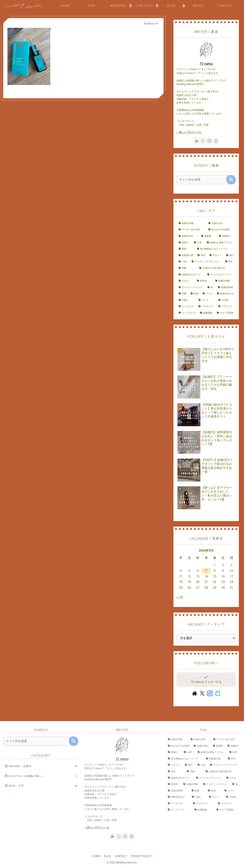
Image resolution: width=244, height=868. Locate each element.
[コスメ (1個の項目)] (206, 300)
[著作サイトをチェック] (197, 141)
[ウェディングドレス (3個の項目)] (191, 287)
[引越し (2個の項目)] (186, 300)
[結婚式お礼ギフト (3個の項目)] (191, 275)
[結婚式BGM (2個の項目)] (226, 287)
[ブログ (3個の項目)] (186, 281)
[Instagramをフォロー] (209, 141)
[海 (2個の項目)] (211, 287)
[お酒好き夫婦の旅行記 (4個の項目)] (217, 268)
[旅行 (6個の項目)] (230, 255)
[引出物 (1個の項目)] (226, 300)
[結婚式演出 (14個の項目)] (188, 236)
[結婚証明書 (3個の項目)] (225, 281)
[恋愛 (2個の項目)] (183, 294)
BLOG (108, 856)
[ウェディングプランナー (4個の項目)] (206, 262)
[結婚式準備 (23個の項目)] (191, 223)
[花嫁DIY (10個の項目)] (226, 236)
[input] (204, 180)
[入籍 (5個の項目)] (183, 262)
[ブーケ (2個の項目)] (208, 294)
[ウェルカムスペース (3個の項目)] (221, 275)
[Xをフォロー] (203, 141)
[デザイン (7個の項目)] (216, 255)
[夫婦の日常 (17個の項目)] (221, 223)
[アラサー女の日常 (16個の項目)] (191, 230)
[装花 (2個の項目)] (195, 294)
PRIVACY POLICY (141, 856)
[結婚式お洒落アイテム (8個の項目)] (220, 243)
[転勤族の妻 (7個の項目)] (186, 255)
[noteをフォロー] (216, 141)
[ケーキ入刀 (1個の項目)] (186, 307)
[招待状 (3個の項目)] (204, 281)
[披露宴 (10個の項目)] (208, 236)
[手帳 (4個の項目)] (187, 268)
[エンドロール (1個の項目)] (187, 313)
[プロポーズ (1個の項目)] (206, 307)
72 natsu (206, 64)
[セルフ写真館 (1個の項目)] (225, 313)
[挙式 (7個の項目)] (201, 255)
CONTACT (121, 856)
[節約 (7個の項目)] (186, 249)
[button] (231, 180)
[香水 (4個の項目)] (230, 262)
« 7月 (180, 597)
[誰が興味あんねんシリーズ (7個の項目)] (215, 249)
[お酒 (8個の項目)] (198, 243)
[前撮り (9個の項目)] (184, 243)
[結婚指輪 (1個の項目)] (206, 313)
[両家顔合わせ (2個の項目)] (225, 294)
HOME (96, 856)
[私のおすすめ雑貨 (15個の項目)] (221, 230)
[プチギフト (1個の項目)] (226, 307)
